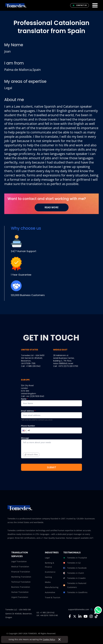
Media (48, 582)
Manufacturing (52, 587)
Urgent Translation (20, 597)
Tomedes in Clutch (74, 573)
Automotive (50, 592)
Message (51, 449)
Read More (51, 207)
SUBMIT (51, 467)
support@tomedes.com (79, 609)
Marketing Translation (21, 577)
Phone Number (51, 429)
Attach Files (31, 454)
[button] (24, 430)
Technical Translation (21, 582)
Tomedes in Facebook (75, 568)
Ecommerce (50, 572)
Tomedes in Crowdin (75, 578)
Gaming (48, 577)
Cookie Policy (49, 639)
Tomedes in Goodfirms (75, 592)
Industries (52, 552)
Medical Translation (20, 567)
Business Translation (21, 587)
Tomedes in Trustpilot (75, 558)
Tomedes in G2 (72, 563)
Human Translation (20, 592)
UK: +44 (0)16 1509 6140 (47, 615)
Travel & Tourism (53, 597)
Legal (47, 558)
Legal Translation (19, 561)
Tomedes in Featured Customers (75, 585)
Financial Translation (21, 572)
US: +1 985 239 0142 (45, 612)
